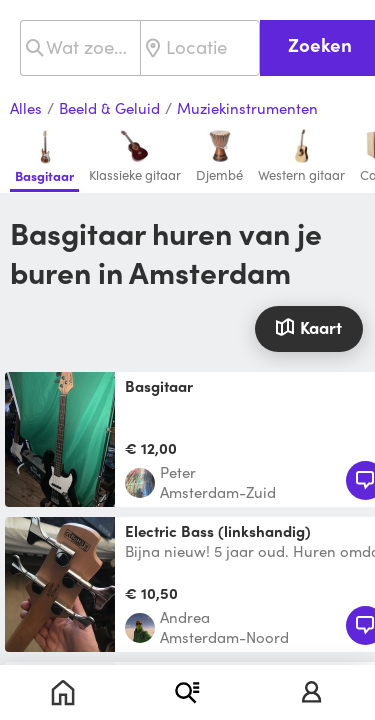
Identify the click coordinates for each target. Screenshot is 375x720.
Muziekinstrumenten (247, 109)
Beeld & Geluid (109, 109)
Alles (26, 109)
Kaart (308, 327)
